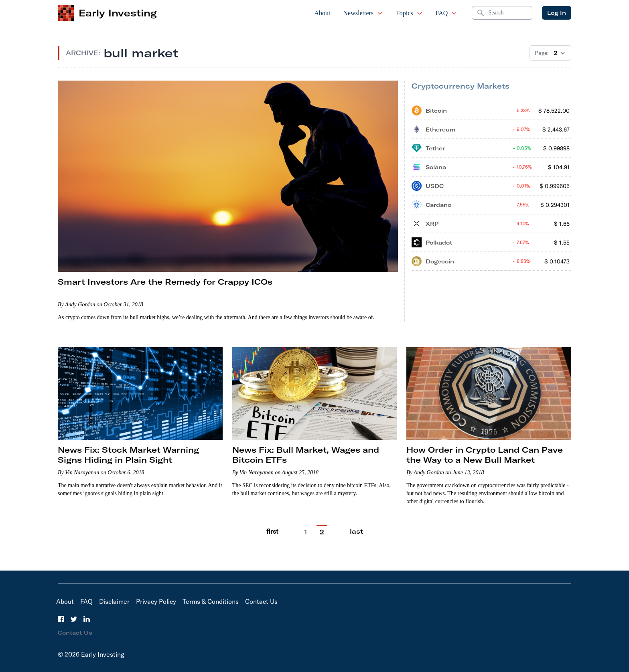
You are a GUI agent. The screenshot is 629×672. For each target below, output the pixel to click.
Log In (557, 13)
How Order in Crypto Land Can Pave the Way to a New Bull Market (485, 455)
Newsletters (363, 13)
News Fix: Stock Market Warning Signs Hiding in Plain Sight (128, 455)
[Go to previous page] (290, 532)
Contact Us (261, 601)
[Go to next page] (339, 532)
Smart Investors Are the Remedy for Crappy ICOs (165, 282)
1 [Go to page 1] (305, 532)
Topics (409, 13)
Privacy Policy (156, 601)
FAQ (447, 13)
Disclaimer (114, 601)
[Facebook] (61, 619)
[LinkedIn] (87, 619)
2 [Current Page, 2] (322, 532)
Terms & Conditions (211, 601)
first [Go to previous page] (272, 531)
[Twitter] (74, 619)
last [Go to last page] (356, 531)
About (323, 13)
